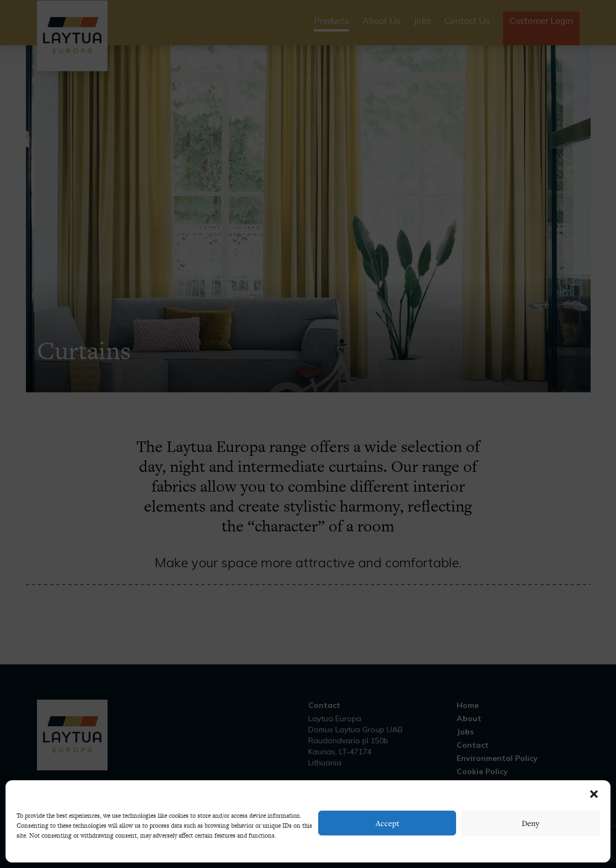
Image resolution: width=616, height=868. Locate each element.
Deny (531, 823)
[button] (594, 794)
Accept (387, 823)
